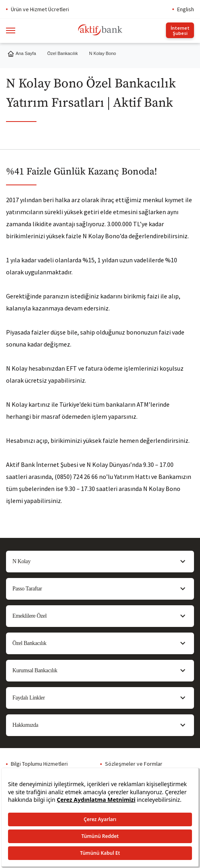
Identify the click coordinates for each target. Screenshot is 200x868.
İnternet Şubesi (180, 30)
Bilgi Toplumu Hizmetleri (39, 764)
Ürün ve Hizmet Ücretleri (40, 9)
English (186, 9)
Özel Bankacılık (63, 53)
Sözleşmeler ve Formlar (134, 764)
